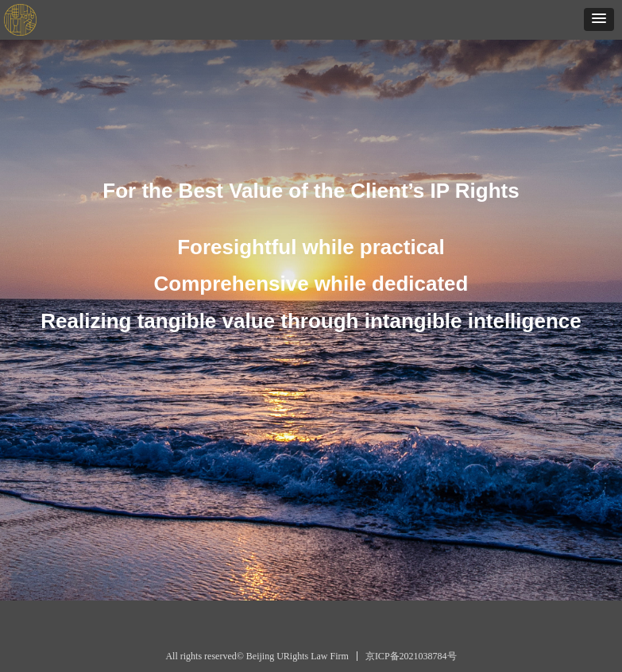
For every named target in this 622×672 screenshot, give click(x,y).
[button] (599, 19)
